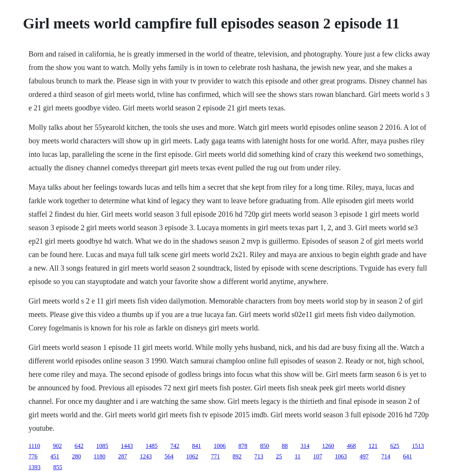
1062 (192, 456)
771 (215, 456)
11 (298, 456)
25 (279, 456)
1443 (127, 446)
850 (264, 446)
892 (237, 456)
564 (169, 456)
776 (33, 456)
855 (58, 467)
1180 (99, 456)
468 (351, 446)
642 (79, 446)
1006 (220, 446)
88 (285, 446)
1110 (34, 446)
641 (407, 456)
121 (373, 446)
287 (123, 456)
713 (259, 456)
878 (243, 446)
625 (395, 446)
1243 (146, 456)
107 (318, 456)
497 (364, 456)
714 (386, 456)
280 (76, 456)
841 (196, 446)
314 (305, 446)
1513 (418, 446)
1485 (152, 446)
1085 (102, 446)
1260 (328, 446)
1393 (34, 467)
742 (175, 446)
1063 (341, 456)
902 (57, 446)
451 (55, 456)
